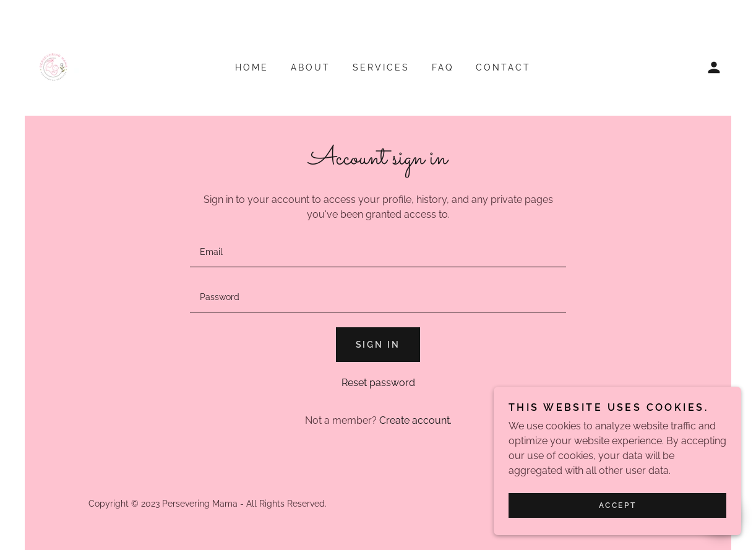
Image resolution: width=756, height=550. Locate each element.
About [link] (311, 67)
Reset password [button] (378, 383)
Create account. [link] (415, 420)
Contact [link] (503, 67)
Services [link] (381, 67)
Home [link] (252, 67)
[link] (54, 67)
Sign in (378, 345)
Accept (617, 505)
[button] (714, 67)
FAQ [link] (443, 67)
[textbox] (378, 252)
